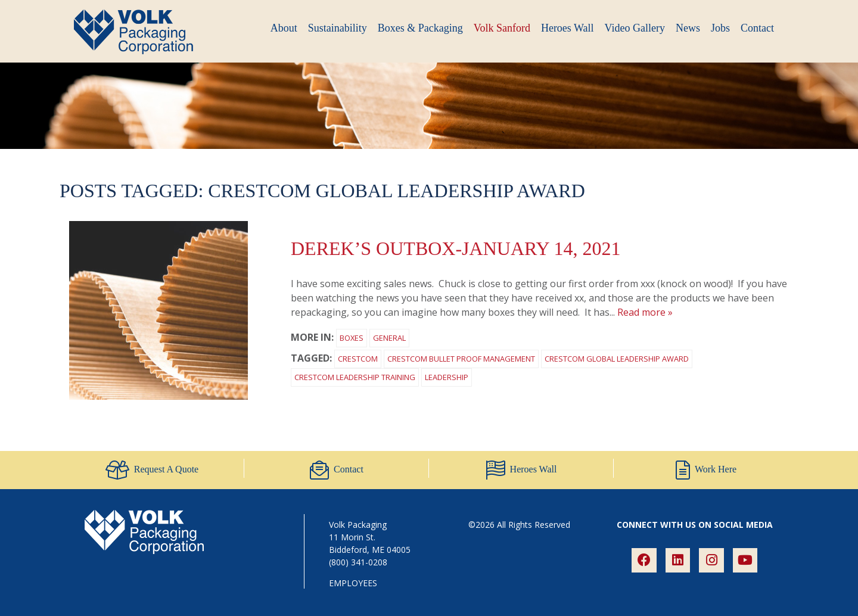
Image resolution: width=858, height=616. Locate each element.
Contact (757, 28)
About (284, 28)
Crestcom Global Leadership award (617, 359)
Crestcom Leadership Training (355, 377)
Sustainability (338, 28)
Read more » (645, 312)
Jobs (720, 28)
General (389, 338)
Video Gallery (635, 28)
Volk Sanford (502, 28)
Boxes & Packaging (420, 28)
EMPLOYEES (353, 583)
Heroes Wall (568, 28)
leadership (447, 377)
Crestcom (358, 359)
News (688, 28)
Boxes (352, 338)
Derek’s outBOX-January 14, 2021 (456, 248)
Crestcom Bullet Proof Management (461, 359)
